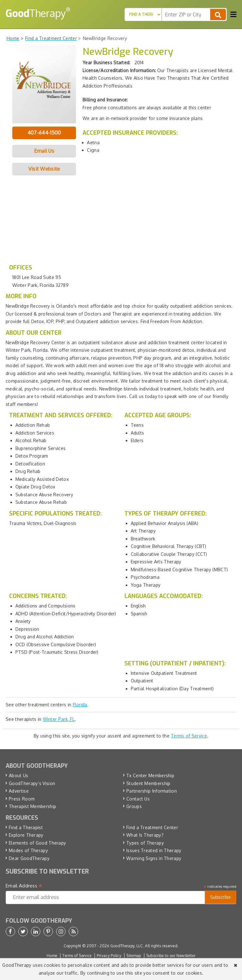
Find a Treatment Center (152, 827)
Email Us (44, 151)
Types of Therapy (145, 843)
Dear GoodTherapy (29, 858)
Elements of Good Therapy (37, 843)
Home (52, 956)
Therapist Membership (32, 806)
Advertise (19, 791)
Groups (134, 806)
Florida (80, 705)
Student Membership (148, 783)
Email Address (24, 886)
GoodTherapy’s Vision (32, 783)
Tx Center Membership (150, 775)
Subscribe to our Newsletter (171, 956)
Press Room (22, 799)
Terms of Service (189, 736)
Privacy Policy (109, 956)
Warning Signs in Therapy (154, 858)
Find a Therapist (26, 827)
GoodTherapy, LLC (127, 946)
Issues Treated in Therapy (154, 850)
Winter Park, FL (59, 719)
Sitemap (134, 956)
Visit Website (44, 169)
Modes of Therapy (28, 850)
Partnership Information (152, 791)
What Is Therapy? (145, 835)
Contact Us (138, 799)
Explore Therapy (26, 835)
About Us (18, 775)
